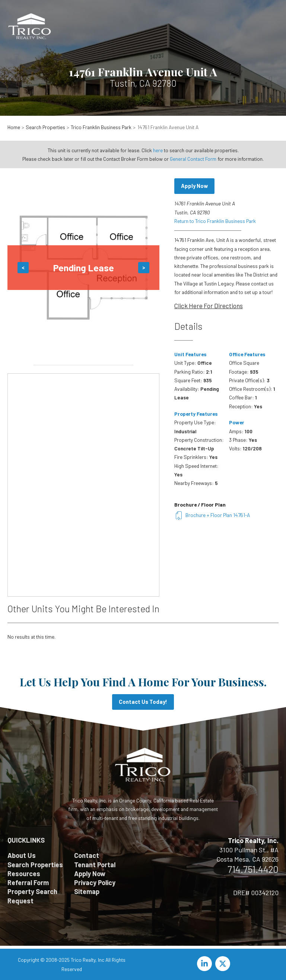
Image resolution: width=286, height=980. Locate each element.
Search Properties (35, 865)
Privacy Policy (95, 882)
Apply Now (194, 186)
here (158, 150)
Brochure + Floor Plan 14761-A (212, 515)
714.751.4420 (253, 869)
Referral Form (28, 882)
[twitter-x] (224, 964)
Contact (87, 855)
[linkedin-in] (206, 964)
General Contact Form (193, 159)
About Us (22, 855)
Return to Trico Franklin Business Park (215, 221)
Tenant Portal (95, 865)
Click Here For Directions (209, 306)
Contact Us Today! (143, 702)
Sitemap (87, 891)
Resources (24, 874)
